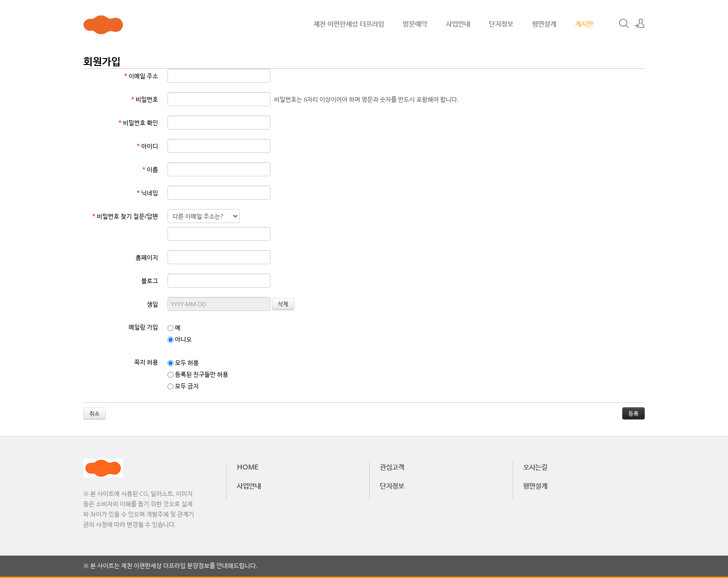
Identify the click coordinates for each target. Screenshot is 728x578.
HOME (248, 467)
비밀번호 (145, 99)
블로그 (150, 281)
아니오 (180, 339)
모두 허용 (183, 362)
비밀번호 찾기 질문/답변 (125, 216)
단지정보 (501, 23)
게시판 (584, 23)
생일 (153, 304)
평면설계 (544, 23)
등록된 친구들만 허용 (198, 374)
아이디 (147, 146)
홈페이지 (147, 257)
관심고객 (392, 467)
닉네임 (147, 193)
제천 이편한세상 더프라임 (349, 23)
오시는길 (535, 467)
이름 (150, 169)
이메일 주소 (141, 76)
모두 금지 (183, 386)
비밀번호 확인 (138, 123)
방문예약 (415, 23)
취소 (95, 413)
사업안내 (458, 23)
